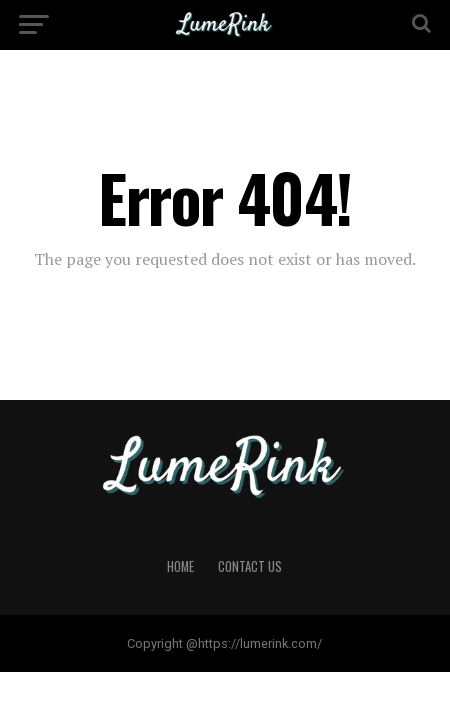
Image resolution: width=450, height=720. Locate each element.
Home (180, 566)
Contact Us (250, 566)
